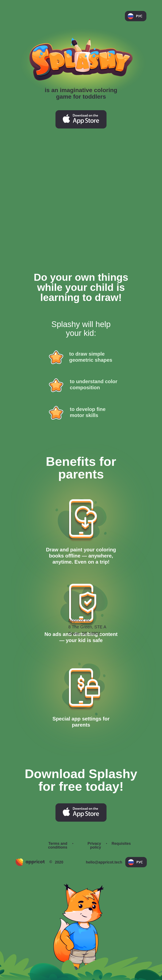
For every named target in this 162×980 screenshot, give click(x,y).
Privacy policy (94, 845)
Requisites (121, 844)
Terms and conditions (58, 845)
